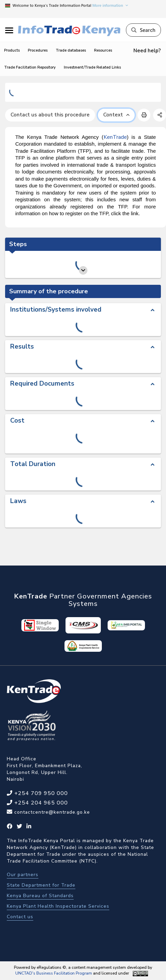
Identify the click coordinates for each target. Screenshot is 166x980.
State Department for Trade (41, 885)
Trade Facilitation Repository (30, 67)
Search (143, 30)
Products (12, 50)
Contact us (20, 917)
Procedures (38, 50)
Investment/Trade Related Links (92, 67)
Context (116, 115)
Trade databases (71, 50)
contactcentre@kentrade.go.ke (51, 812)
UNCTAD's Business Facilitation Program (54, 973)
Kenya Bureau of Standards (40, 896)
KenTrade (115, 137)
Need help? (147, 51)
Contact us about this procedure (50, 115)
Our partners (23, 875)
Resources (103, 50)
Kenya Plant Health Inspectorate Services (58, 906)
